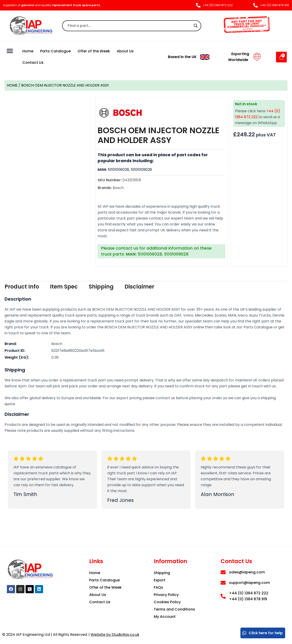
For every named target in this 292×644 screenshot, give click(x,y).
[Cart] (281, 57)
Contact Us (33, 63)
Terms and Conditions (174, 609)
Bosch (57, 344)
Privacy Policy (166, 595)
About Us (125, 51)
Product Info (22, 287)
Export (160, 580)
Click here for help (262, 633)
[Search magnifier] (196, 26)
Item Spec (64, 287)
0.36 (55, 357)
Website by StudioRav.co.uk (115, 635)
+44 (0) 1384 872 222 (249, 593)
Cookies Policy (167, 602)
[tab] (22, 287)
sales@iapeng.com (247, 572)
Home (28, 51)
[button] (10, 51)
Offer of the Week (94, 51)
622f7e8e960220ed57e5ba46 (78, 351)
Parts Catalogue (55, 51)
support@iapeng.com (249, 583)
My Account (165, 617)
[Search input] (130, 26)
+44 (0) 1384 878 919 (248, 599)
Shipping (101, 287)
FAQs (158, 587)
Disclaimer (139, 287)
